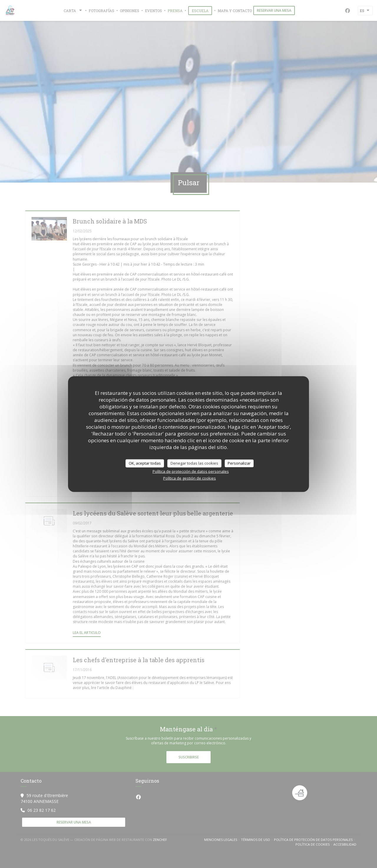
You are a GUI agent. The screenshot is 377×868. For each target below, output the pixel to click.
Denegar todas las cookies (194, 463)
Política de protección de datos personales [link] (191, 471)
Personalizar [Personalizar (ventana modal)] (239, 463)
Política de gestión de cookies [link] (190, 478)
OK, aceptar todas (145, 463)
